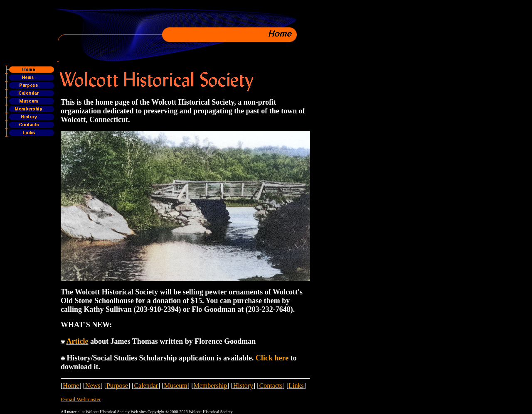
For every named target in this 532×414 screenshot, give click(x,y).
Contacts (271, 386)
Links (296, 386)
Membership (210, 386)
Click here (272, 358)
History (243, 386)
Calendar (146, 386)
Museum (176, 386)
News (93, 386)
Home (71, 386)
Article (78, 341)
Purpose (117, 386)
